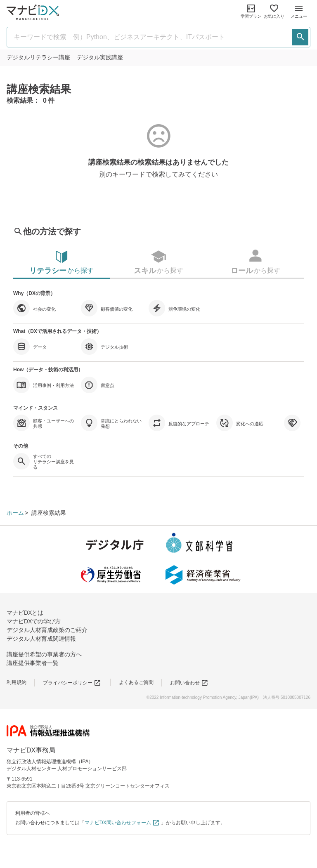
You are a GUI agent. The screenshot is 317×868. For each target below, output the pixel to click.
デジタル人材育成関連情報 (41, 639)
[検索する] (300, 37)
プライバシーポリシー (72, 683)
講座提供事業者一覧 (33, 663)
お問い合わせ (189, 683)
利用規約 (17, 682)
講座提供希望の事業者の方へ (44, 654)
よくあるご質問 (136, 682)
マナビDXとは (25, 613)
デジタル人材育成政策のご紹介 (47, 630)
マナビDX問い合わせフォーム (122, 823)
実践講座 (100, 57)
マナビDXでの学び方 (34, 621)
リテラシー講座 (38, 57)
